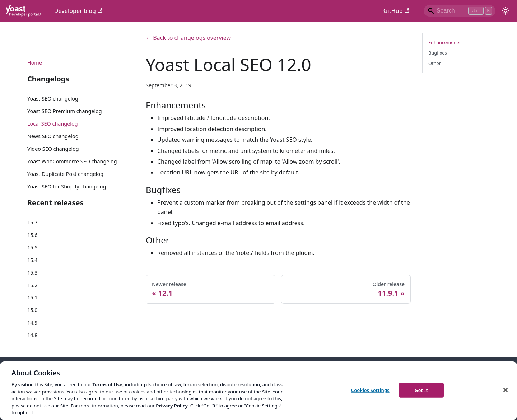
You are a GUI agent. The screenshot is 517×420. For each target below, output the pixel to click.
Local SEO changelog (53, 124)
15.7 (32, 222)
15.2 (32, 285)
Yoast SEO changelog (53, 99)
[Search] (460, 11)
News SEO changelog (53, 136)
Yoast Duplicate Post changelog (65, 174)
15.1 (32, 297)
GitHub (396, 11)
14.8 (32, 335)
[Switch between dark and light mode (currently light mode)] (506, 11)
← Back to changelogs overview (188, 38)
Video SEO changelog (53, 149)
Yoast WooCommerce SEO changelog (72, 161)
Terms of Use (107, 384)
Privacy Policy (172, 406)
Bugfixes (438, 53)
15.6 (32, 235)
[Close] (506, 390)
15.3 (32, 273)
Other (435, 63)
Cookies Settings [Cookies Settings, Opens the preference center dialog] (370, 390)
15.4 (32, 260)
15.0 (32, 310)
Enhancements (444, 42)
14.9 (32, 323)
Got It (421, 390)
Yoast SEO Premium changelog (65, 111)
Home (35, 63)
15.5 (32, 248)
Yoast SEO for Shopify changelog (67, 186)
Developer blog (78, 11)
